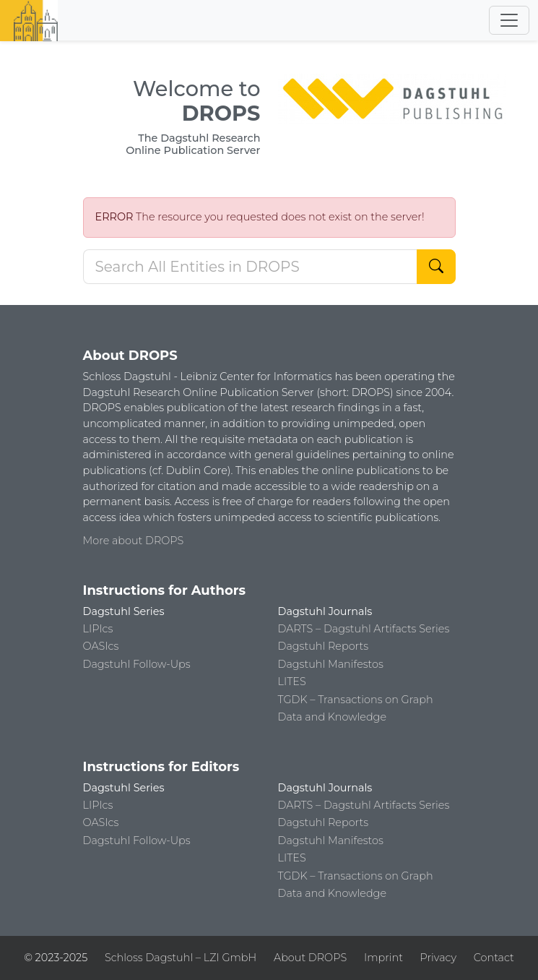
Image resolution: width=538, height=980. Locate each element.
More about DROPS (134, 541)
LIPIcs (98, 629)
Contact (494, 958)
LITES (292, 682)
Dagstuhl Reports (324, 646)
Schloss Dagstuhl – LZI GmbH (181, 958)
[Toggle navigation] (509, 20)
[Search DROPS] (250, 267)
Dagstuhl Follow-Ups (137, 664)
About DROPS (310, 958)
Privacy (438, 958)
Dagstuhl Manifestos (331, 664)
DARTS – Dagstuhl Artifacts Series (364, 629)
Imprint (383, 958)
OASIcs (101, 646)
